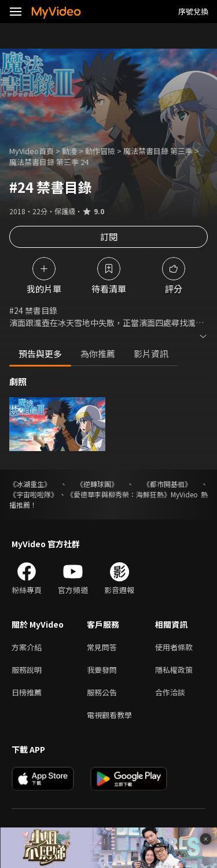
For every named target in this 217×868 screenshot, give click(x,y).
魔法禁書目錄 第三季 (158, 151)
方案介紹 (27, 647)
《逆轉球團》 (97, 484)
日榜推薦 (27, 692)
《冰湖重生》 (30, 484)
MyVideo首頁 (32, 151)
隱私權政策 (174, 670)
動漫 (69, 151)
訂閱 (109, 237)
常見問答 (102, 647)
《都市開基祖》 (167, 484)
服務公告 (102, 692)
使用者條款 (174, 647)
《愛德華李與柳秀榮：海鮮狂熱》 (119, 494)
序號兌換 (193, 11)
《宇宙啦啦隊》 (34, 494)
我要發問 (102, 670)
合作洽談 (170, 692)
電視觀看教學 (109, 715)
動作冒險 (100, 151)
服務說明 (27, 670)
